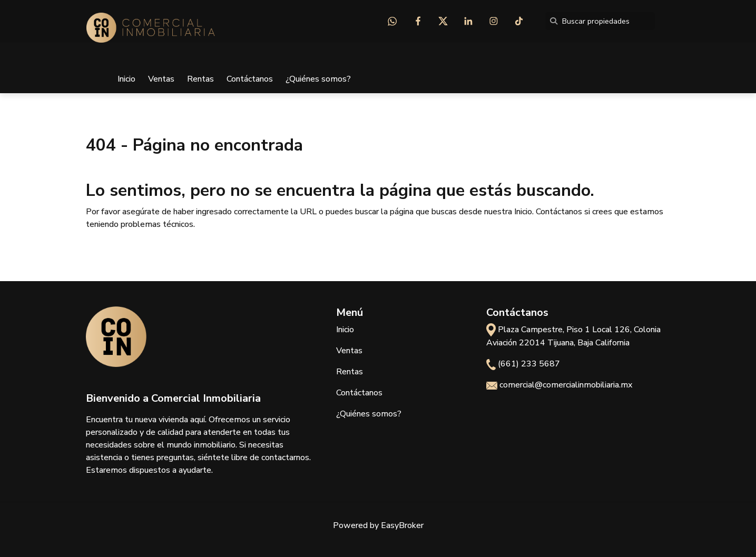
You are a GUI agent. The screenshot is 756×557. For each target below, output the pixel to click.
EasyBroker (402, 525)
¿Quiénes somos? (318, 79)
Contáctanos (250, 79)
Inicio (126, 79)
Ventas (161, 79)
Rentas (200, 79)
